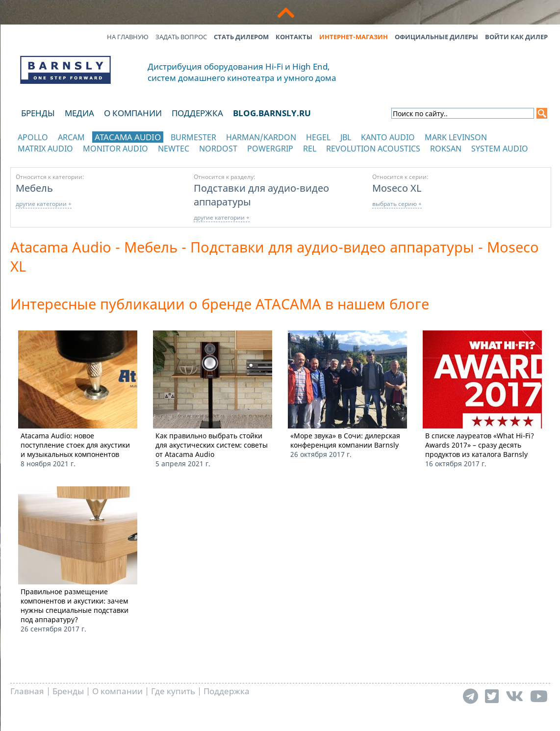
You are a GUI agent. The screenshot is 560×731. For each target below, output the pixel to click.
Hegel (318, 137)
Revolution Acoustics (373, 149)
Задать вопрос (181, 37)
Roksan (446, 149)
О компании (133, 113)
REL (310, 149)
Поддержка (197, 113)
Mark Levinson (456, 137)
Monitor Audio (115, 149)
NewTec (174, 149)
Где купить (173, 691)
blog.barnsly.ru (272, 113)
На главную (128, 37)
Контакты (294, 37)
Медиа (79, 113)
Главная (27, 691)
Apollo (33, 137)
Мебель (34, 188)
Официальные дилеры (436, 37)
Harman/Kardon (261, 137)
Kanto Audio (388, 137)
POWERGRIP (270, 149)
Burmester (193, 137)
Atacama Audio (128, 137)
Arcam (71, 137)
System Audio (500, 149)
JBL (346, 137)
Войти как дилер (516, 37)
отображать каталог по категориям (66, 158)
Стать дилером (241, 37)
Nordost (218, 149)
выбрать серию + (397, 204)
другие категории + (44, 204)
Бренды (38, 113)
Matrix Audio (45, 149)
